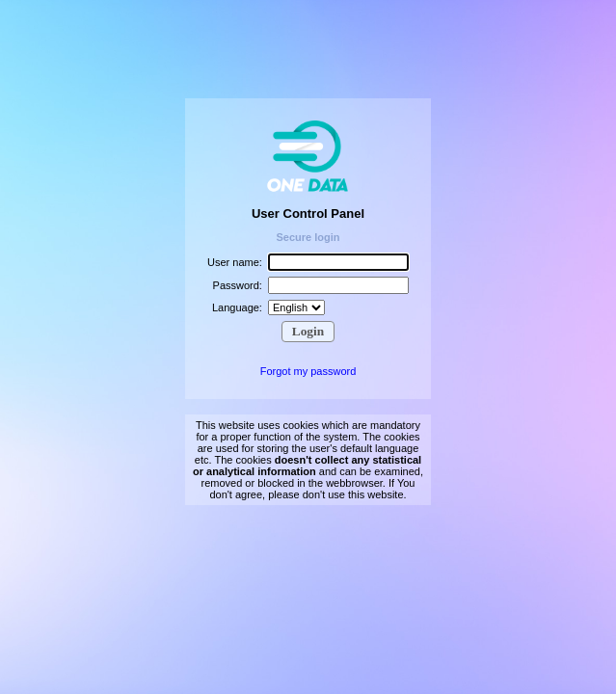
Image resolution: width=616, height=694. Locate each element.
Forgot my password (308, 371)
